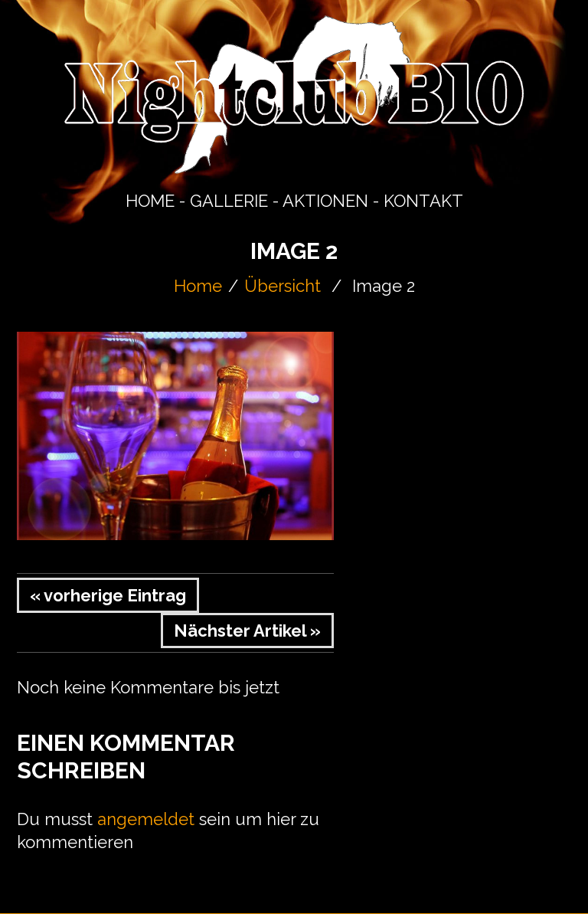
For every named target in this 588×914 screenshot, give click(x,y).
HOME (150, 201)
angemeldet (146, 819)
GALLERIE (229, 201)
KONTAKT (423, 201)
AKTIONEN (325, 201)
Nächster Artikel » (247, 631)
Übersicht (283, 286)
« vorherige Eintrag (108, 595)
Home (198, 286)
